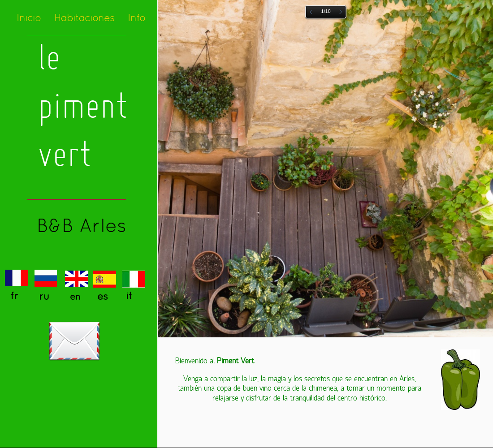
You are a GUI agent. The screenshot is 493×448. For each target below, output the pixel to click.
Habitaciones (84, 17)
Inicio (29, 17)
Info (136, 17)
